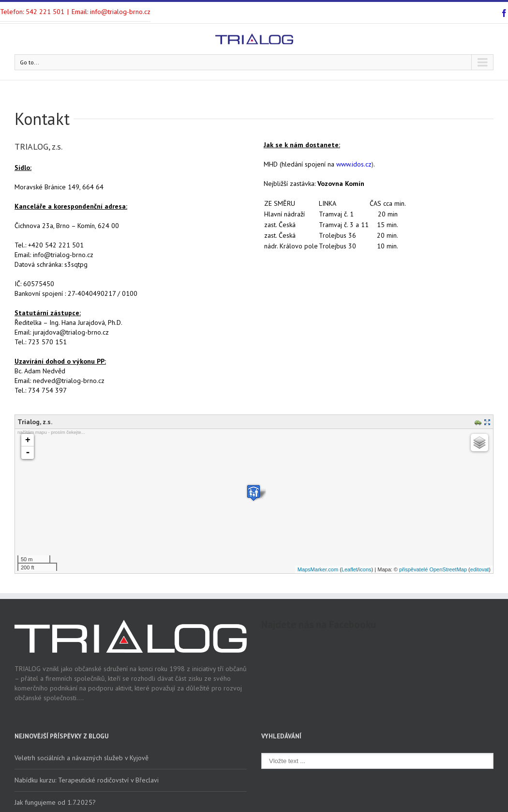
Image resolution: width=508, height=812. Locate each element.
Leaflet (350, 569)
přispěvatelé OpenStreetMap (433, 569)
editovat (480, 569)
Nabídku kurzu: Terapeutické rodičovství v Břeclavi (87, 780)
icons (365, 569)
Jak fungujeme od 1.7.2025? (55, 802)
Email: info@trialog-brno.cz (111, 12)
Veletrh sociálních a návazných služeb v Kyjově (82, 758)
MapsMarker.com (318, 569)
